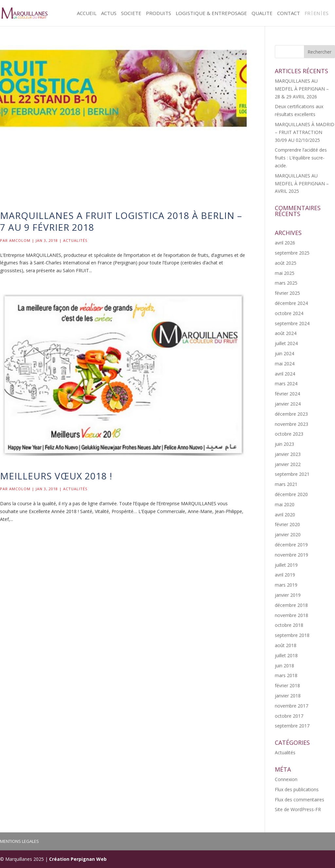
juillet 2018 (286, 655)
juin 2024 (284, 353)
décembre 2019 (291, 545)
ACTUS (109, 14)
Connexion (286, 779)
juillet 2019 (286, 565)
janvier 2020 (288, 534)
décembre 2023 (291, 414)
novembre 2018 (291, 615)
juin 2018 (284, 666)
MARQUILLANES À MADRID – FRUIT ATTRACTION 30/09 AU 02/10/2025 (305, 132)
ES (326, 14)
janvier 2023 (288, 454)
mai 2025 (285, 273)
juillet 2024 (286, 343)
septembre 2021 (292, 474)
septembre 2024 (292, 323)
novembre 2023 (291, 424)
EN (317, 14)
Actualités (75, 240)
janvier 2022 (288, 464)
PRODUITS (159, 14)
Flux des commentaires (300, 800)
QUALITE (262, 14)
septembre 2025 (292, 253)
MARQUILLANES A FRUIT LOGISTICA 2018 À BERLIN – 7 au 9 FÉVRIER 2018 (121, 221)
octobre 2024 (289, 313)
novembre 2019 (291, 555)
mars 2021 (286, 484)
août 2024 (286, 333)
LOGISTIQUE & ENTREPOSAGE (211, 14)
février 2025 (287, 293)
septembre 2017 (292, 726)
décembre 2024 (291, 303)
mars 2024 (286, 384)
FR (308, 14)
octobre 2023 (289, 434)
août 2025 (286, 263)
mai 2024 (285, 364)
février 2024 (287, 394)
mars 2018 (286, 675)
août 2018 (286, 645)
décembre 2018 (291, 605)
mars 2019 (286, 585)
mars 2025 (286, 283)
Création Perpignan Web (78, 859)
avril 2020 (285, 515)
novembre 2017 (291, 706)
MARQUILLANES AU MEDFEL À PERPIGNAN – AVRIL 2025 (302, 184)
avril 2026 (285, 243)
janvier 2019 (288, 595)
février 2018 (287, 685)
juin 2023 (284, 444)
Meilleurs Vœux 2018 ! (56, 476)
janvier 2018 (288, 696)
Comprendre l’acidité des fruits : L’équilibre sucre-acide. (301, 158)
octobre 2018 (289, 625)
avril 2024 (285, 374)
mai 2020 (285, 504)
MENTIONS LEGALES (19, 841)
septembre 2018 (292, 635)
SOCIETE (131, 14)
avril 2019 (285, 575)
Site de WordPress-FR (298, 809)
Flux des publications (297, 789)
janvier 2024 (288, 404)
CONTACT (289, 14)
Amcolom (20, 240)
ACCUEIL (87, 14)
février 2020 (287, 524)
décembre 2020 (291, 494)
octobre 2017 (289, 716)
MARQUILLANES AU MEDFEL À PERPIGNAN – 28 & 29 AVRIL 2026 (302, 89)
